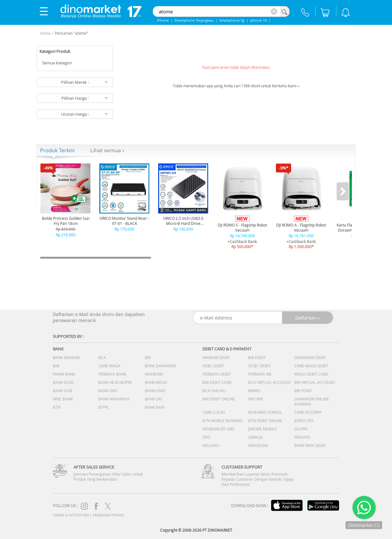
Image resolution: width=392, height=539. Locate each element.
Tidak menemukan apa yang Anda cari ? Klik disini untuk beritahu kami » (236, 86)
